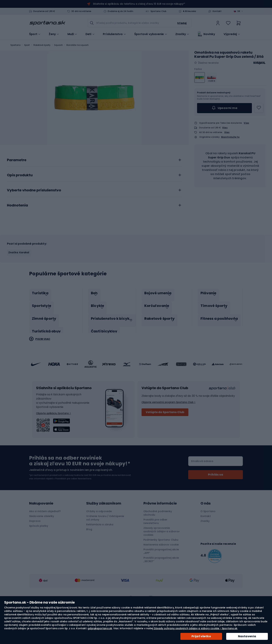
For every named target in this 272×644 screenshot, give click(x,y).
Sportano (15, 45)
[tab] (94, 199)
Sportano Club (159, 11)
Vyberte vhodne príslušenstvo (34, 231)
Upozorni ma (224, 108)
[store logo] (47, 23)
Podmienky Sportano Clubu (161, 576)
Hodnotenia (17, 246)
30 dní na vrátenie (81, 11)
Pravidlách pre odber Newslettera (73, 515)
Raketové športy (42, 45)
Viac (246, 123)
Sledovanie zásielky (42, 553)
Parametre (17, 200)
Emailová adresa (202, 498)
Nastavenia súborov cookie (161, 581)
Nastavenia (247, 636)
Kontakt (217, 11)
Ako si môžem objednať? (45, 548)
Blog (89, 566)
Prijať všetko (201, 636)
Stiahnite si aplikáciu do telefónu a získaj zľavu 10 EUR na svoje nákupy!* (139, 4)
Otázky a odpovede (99, 548)
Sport (27, 45)
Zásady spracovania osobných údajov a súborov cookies (162, 568)
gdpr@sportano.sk (100, 628)
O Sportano (208, 548)
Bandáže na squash (78, 45)
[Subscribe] (216, 511)
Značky (181, 34)
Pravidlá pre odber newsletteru (156, 558)
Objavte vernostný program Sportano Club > (169, 439)
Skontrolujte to (230, 137)
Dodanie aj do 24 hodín (120, 11)
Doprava (35, 558)
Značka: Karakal (19, 293)
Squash (58, 45)
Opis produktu (20, 215)
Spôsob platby (39, 562)
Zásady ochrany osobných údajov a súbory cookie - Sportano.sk (195, 628)
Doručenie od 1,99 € (44, 11)
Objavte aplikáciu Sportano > (54, 450)
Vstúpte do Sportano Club (165, 449)
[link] (218, 23)
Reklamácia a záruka (100, 561)
